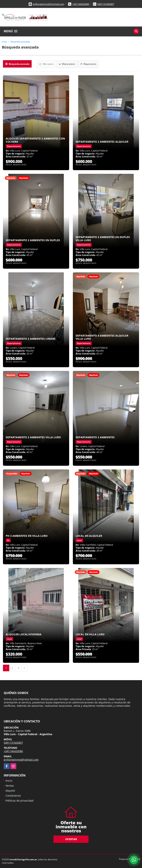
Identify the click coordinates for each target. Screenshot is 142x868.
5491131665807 (106, 4)
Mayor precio (88, 64)
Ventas (10, 785)
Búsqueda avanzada (20, 42)
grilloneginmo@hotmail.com (49, 4)
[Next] (24, 668)
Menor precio (67, 64)
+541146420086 (81, 4)
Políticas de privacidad (20, 800)
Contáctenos (13, 795)
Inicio (4, 42)
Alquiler (10, 790)
